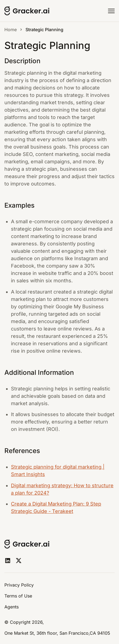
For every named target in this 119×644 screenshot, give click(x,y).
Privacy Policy (19, 585)
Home (11, 30)
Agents (12, 607)
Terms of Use (18, 596)
